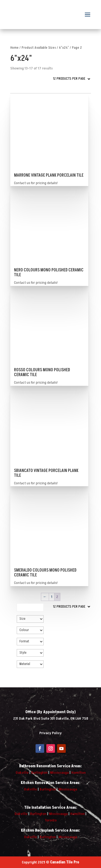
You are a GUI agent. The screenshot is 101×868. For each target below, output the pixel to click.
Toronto (51, 820)
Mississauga (59, 773)
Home (14, 48)
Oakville (22, 773)
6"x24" (64, 48)
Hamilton (79, 773)
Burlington (39, 773)
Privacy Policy (50, 733)
